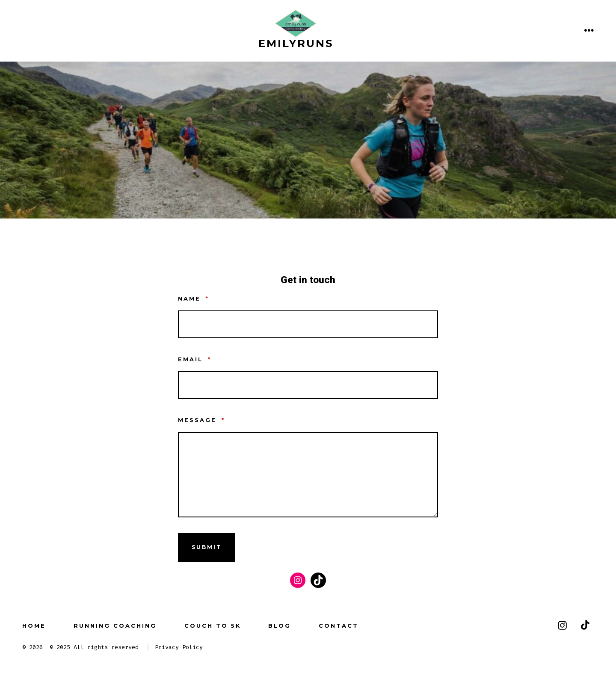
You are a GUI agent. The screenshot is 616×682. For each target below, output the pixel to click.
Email (195, 359)
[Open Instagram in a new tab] (562, 625)
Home (34, 626)
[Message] (308, 475)
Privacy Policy (179, 647)
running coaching (115, 626)
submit (207, 547)
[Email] (308, 385)
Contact (339, 626)
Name (194, 299)
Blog (280, 626)
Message (201, 420)
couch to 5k (213, 626)
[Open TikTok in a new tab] (584, 625)
